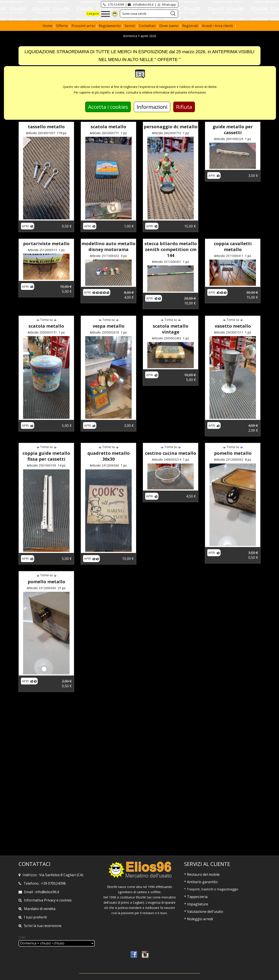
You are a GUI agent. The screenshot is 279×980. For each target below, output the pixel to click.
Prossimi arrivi (83, 26)
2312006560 (47, 588)
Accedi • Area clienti (218, 26)
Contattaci (148, 26)
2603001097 (46, 133)
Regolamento (110, 26)
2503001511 (235, 332)
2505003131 (48, 332)
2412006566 (110, 465)
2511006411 (235, 256)
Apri (28, 226)
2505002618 (110, 332)
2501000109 (47, 465)
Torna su (46, 320)
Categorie (93, 14)
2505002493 (172, 338)
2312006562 (235, 459)
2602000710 (172, 133)
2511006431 (172, 262)
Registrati (190, 26)
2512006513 (48, 250)
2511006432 (110, 256)
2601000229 (235, 139)
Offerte (62, 26)
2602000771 (110, 133)
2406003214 (172, 459)
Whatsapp (167, 4)
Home (48, 26)
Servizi (130, 26)
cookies (65, 900)
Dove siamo (169, 26)
